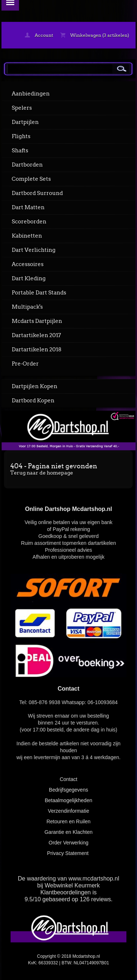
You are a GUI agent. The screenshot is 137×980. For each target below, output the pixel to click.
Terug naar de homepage (42, 473)
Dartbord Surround (37, 193)
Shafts (20, 151)
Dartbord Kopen (33, 401)
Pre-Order (25, 364)
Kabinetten (27, 236)
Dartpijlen (25, 122)
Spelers (22, 108)
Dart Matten (28, 207)
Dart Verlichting (34, 250)
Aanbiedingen (31, 94)
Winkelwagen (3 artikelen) (95, 35)
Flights (21, 136)
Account (39, 35)
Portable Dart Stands (39, 293)
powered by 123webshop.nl (69, 971)
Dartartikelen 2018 (37, 350)
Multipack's (27, 307)
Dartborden (27, 165)
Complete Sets (31, 179)
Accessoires (28, 264)
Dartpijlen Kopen (35, 386)
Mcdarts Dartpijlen (37, 321)
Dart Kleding (29, 278)
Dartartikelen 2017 (36, 335)
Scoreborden (29, 222)
